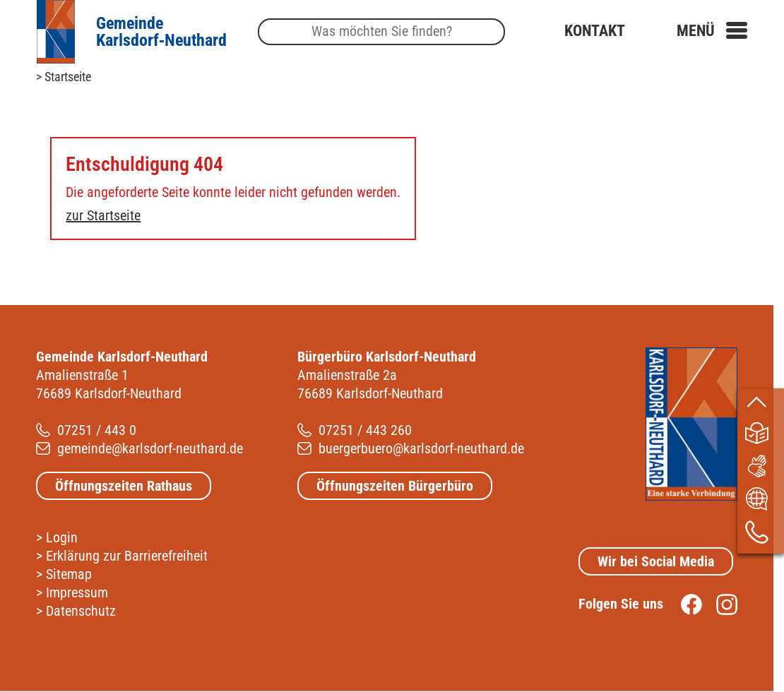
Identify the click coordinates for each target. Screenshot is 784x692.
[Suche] (381, 32)
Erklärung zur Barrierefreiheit (127, 556)
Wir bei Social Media (656, 561)
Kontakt (595, 31)
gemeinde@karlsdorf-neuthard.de (150, 448)
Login (62, 537)
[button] (712, 31)
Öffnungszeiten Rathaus (124, 486)
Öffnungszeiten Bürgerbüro (395, 486)
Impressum (77, 592)
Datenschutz (81, 611)
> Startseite (64, 77)
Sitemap (69, 574)
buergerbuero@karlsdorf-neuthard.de (421, 448)
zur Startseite (103, 215)
